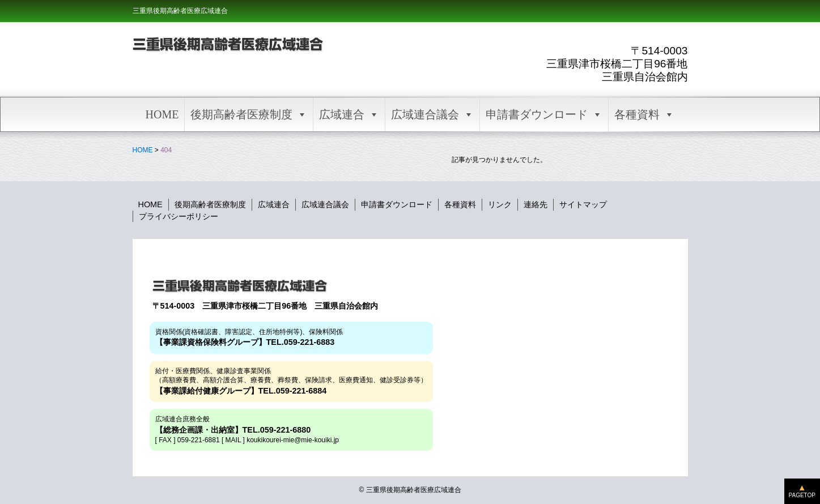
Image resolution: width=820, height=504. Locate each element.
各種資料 (644, 114)
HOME (162, 114)
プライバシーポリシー (179, 216)
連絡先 (536, 204)
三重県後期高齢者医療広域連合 (180, 11)
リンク (500, 204)
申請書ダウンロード (544, 114)
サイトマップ (583, 204)
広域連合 (349, 114)
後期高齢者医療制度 (249, 114)
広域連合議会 (432, 114)
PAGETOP (802, 495)
